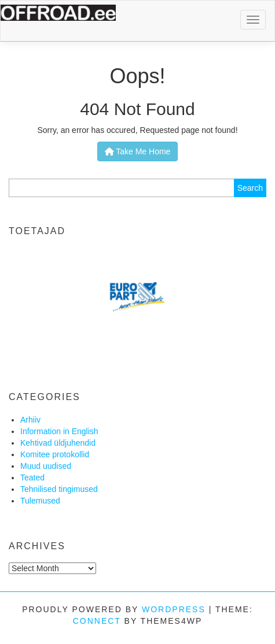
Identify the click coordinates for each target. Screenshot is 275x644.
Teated (32, 478)
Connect (97, 621)
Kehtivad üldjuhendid (58, 443)
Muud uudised (46, 466)
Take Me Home (138, 151)
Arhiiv (30, 420)
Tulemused (40, 501)
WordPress (174, 609)
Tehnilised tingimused (59, 489)
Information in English (59, 431)
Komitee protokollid (55, 454)
